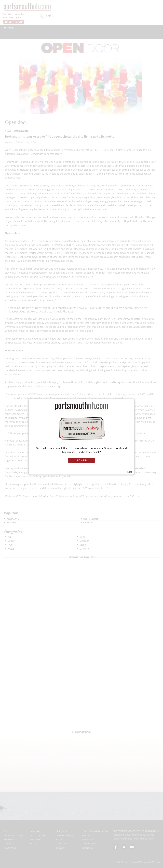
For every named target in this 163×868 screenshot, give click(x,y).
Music (11, 549)
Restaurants (10, 840)
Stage (82, 545)
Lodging (7, 844)
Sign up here (146, 838)
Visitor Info (13, 519)
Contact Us (87, 848)
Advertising (88, 840)
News (8, 131)
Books (11, 541)
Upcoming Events (64, 835)
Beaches (60, 848)
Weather (11, 523)
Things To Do (10, 848)
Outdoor (84, 541)
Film (10, 545)
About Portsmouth (13, 835)
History (59, 840)
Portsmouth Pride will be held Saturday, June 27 (31, 185)
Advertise (88, 523)
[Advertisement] (81, 742)
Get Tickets (14, 22)
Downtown (61, 844)
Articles (86, 835)
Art (9, 537)
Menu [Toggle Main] (8, 28)
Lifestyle (84, 549)
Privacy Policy (89, 844)
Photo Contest (91, 519)
